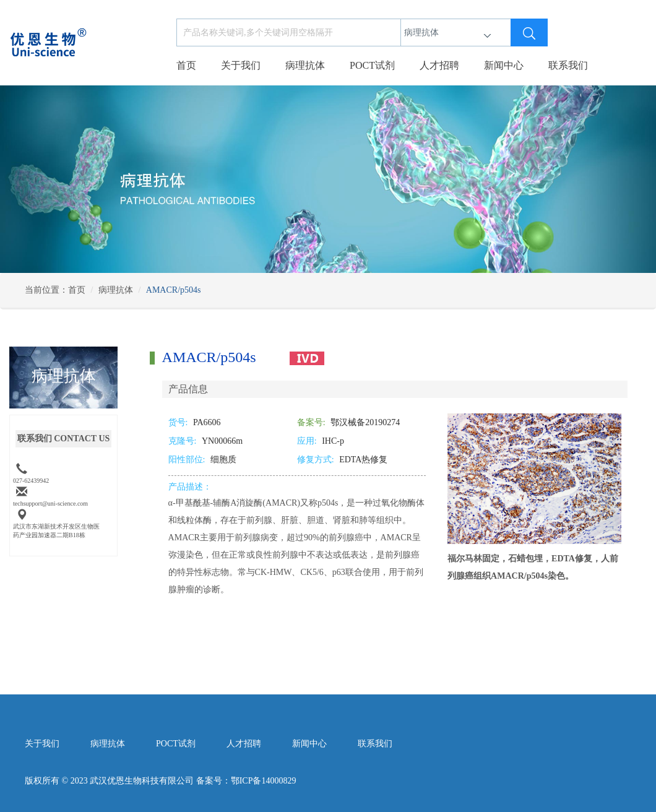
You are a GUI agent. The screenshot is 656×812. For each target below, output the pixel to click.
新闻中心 (504, 65)
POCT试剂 (372, 65)
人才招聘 (439, 65)
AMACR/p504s (174, 290)
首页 (186, 65)
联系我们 (568, 65)
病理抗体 (305, 65)
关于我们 (241, 65)
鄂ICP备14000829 (264, 781)
